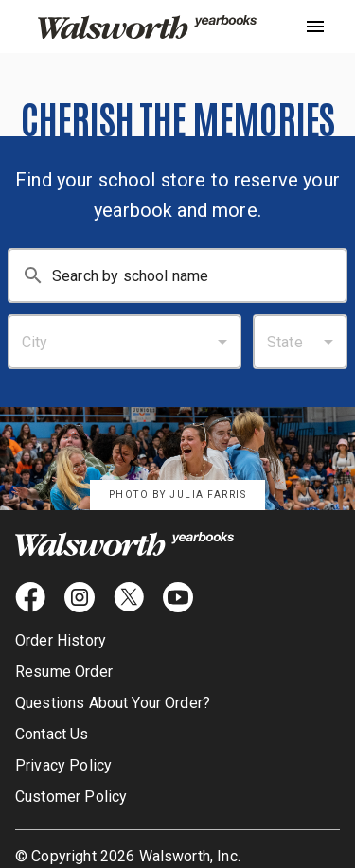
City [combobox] (35, 342)
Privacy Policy (63, 765)
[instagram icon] (80, 597)
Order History (61, 640)
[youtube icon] (178, 597)
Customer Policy (71, 797)
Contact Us (52, 734)
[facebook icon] (30, 597)
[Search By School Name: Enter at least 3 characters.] (199, 275)
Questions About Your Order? (113, 703)
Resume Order (64, 672)
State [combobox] (285, 342)
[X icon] (129, 597)
